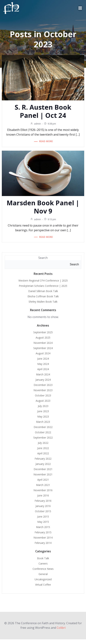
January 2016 (43, 506)
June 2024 (43, 359)
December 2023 (43, 385)
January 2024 (43, 380)
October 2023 (43, 395)
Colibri (61, 628)
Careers (43, 563)
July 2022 (43, 443)
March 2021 (43, 485)
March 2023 (43, 422)
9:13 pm (50, 219)
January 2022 (43, 464)
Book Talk (43, 558)
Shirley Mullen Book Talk (43, 302)
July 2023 (43, 406)
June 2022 (43, 448)
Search (43, 258)
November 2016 (43, 490)
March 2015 (43, 527)
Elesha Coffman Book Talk (43, 296)
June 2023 (43, 411)
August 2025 (43, 338)
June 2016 (43, 495)
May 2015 (43, 522)
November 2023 (43, 390)
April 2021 (43, 480)
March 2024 (43, 374)
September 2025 (43, 332)
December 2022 (43, 427)
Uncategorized (43, 579)
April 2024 (43, 369)
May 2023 (43, 416)
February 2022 (43, 459)
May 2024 (43, 364)
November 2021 (43, 474)
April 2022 (43, 453)
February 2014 (43, 543)
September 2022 (43, 438)
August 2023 (43, 401)
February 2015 (43, 532)
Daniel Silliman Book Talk (43, 291)
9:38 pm (50, 124)
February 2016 (43, 501)
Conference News (43, 569)
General (43, 574)
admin (36, 124)
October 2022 (43, 432)
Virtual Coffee (43, 585)
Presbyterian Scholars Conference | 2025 (43, 286)
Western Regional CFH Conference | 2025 (43, 281)
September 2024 (43, 348)
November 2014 (43, 538)
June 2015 (43, 516)
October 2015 (43, 511)
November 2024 (43, 343)
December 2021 (43, 469)
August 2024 (43, 353)
